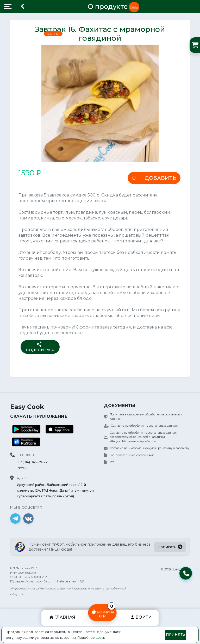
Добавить (160, 178)
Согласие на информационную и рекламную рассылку (147, 448)
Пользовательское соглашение (129, 455)
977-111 (23, 468)
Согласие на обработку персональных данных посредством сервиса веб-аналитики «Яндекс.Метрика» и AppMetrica (140, 437)
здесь (100, 638)
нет (109, 462)
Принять (176, 634)
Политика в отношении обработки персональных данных (143, 417)
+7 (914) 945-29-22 (33, 462)
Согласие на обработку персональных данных (141, 426)
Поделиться (40, 347)
